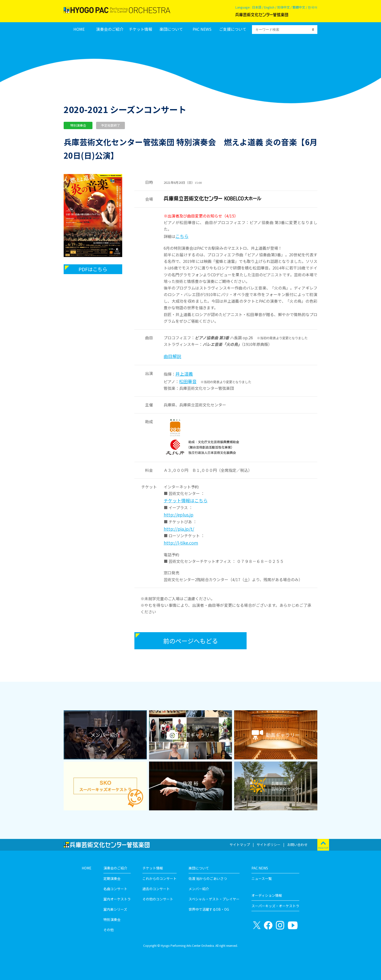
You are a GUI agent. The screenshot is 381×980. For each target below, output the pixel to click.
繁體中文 (299, 7)
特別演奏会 (112, 919)
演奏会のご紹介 (110, 29)
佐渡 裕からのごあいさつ (208, 878)
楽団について (171, 29)
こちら (182, 236)
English (269, 7)
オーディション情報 (267, 895)
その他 (109, 930)
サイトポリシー (269, 845)
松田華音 (188, 381)
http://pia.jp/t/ (179, 529)
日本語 (257, 7)
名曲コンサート (115, 889)
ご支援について (233, 29)
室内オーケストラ (117, 899)
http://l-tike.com (181, 543)
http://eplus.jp (179, 515)
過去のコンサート (156, 889)
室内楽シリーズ (115, 909)
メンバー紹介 (199, 889)
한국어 (313, 7)
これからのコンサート (160, 878)
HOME (79, 29)
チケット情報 (140, 29)
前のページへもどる (191, 641)
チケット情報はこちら (186, 500)
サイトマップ (240, 845)
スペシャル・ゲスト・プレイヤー (214, 899)
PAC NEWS (202, 29)
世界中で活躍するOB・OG (209, 909)
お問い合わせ (297, 845)
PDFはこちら (93, 269)
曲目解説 (172, 356)
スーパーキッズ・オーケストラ (275, 906)
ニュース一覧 (262, 878)
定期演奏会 (112, 878)
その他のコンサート (158, 899)
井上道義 (184, 374)
